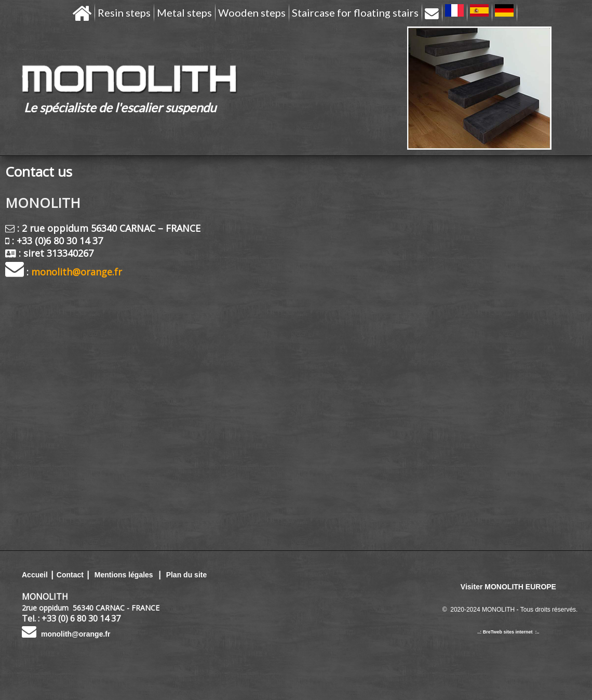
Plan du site (187, 575)
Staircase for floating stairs (355, 12)
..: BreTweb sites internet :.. (508, 632)
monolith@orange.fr (76, 634)
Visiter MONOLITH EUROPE (508, 587)
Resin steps (124, 12)
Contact (70, 575)
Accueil (35, 575)
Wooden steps (252, 12)
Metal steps (184, 12)
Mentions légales (123, 575)
